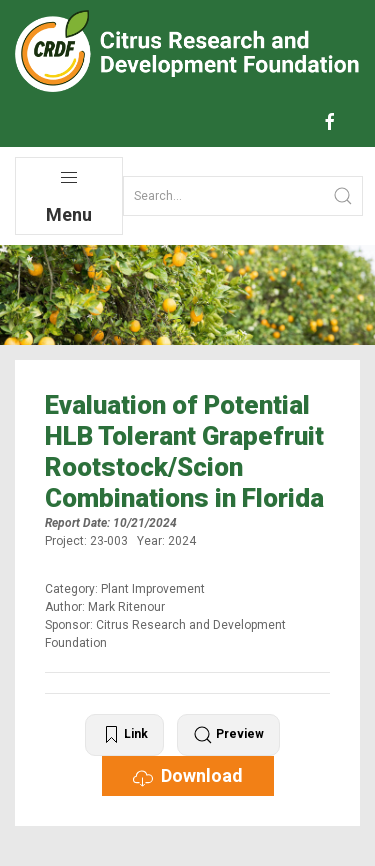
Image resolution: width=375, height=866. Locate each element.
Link (124, 735)
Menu (69, 196)
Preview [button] (228, 735)
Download (188, 776)
